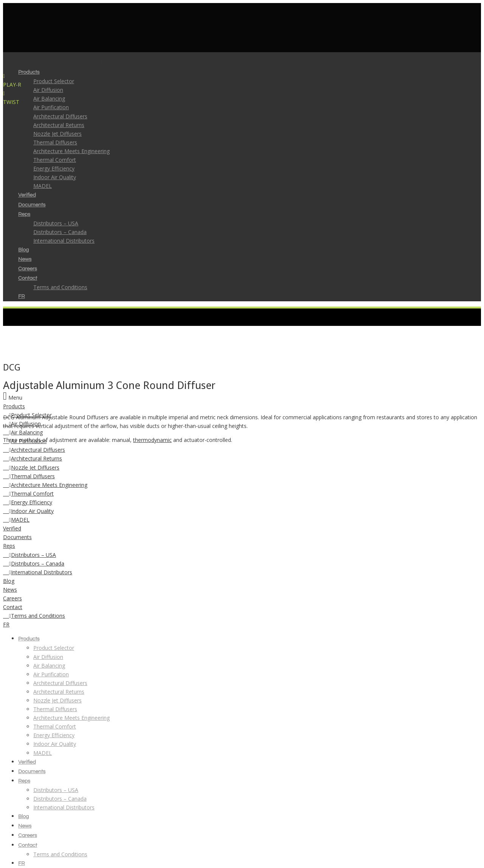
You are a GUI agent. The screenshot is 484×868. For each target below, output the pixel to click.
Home (11, 62)
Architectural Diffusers (34, 450)
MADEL (16, 520)
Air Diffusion (48, 90)
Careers (12, 598)
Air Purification (51, 674)
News (10, 590)
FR (6, 624)
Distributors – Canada (34, 563)
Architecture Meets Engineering (45, 485)
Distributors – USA (29, 555)
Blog (9, 581)
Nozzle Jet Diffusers (31, 467)
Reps (9, 546)
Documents (17, 537)
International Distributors (38, 572)
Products (14, 406)
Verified (12, 528)
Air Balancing (49, 98)
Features (35, 62)
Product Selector (54, 81)
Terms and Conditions (34, 616)
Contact (13, 607)
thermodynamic (152, 440)
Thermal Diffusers (29, 476)
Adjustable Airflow (73, 62)
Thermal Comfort (28, 494)
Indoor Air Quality (28, 511)
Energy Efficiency (28, 502)
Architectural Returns (33, 458)
